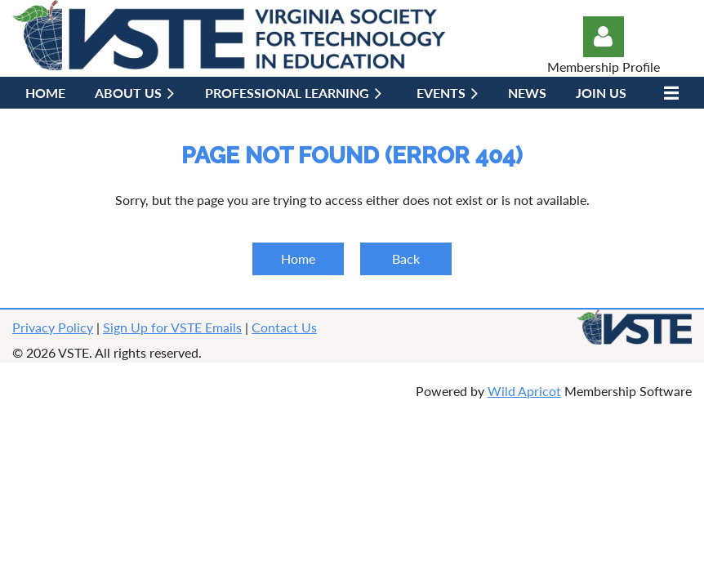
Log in (604, 37)
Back (406, 258)
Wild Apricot (524, 391)
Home (298, 258)
